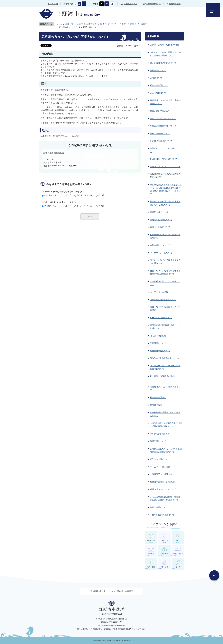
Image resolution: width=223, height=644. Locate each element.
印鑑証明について (158, 343)
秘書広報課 (92, 24)
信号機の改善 (156, 405)
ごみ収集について (158, 93)
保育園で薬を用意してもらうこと (165, 167)
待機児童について (158, 441)
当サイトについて (108, 24)
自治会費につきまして (160, 245)
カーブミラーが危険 (159, 292)
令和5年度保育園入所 (160, 434)
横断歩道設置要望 (158, 398)
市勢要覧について (158, 71)
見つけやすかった (51, 206)
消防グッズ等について (160, 459)
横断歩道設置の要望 (159, 85)
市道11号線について (159, 212)
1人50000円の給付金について (164, 159)
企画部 (80, 24)
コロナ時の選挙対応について (163, 300)
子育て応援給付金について (162, 515)
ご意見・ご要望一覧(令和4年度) (165, 45)
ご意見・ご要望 (127, 24)
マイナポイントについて (161, 253)
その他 (100, 195)
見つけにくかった (84, 206)
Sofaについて (156, 78)
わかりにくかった (84, 195)
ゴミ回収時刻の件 (158, 336)
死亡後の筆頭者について (161, 141)
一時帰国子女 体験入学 (161, 474)
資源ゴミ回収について (160, 227)
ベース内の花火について (161, 318)
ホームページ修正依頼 (160, 467)
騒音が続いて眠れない (160, 111)
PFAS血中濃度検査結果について (165, 358)
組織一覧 (69, 24)
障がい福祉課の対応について (163, 63)
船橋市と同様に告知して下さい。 (165, 126)
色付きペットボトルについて (163, 489)
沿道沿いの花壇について (161, 220)
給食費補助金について (160, 351)
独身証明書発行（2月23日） (163, 482)
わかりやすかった (51, 195)
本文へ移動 (53, 4)
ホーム (59, 24)
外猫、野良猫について (160, 133)
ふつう (67, 195)
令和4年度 (142, 24)
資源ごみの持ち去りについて (163, 119)
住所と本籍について (159, 507)
